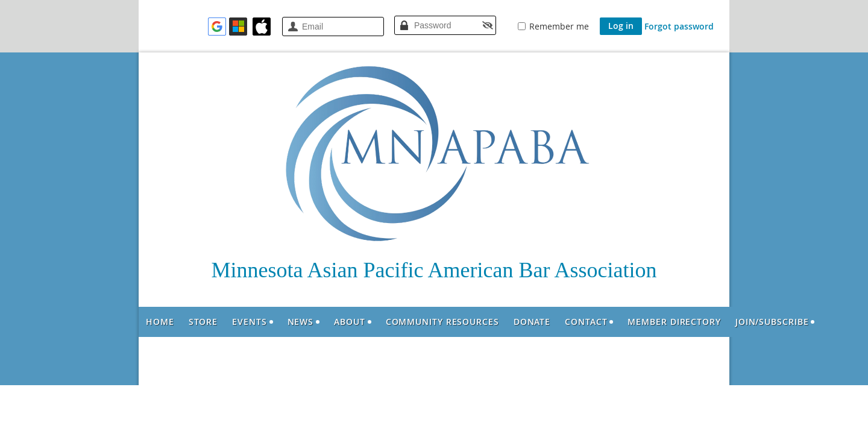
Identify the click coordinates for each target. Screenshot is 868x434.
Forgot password (679, 26)
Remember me (559, 26)
